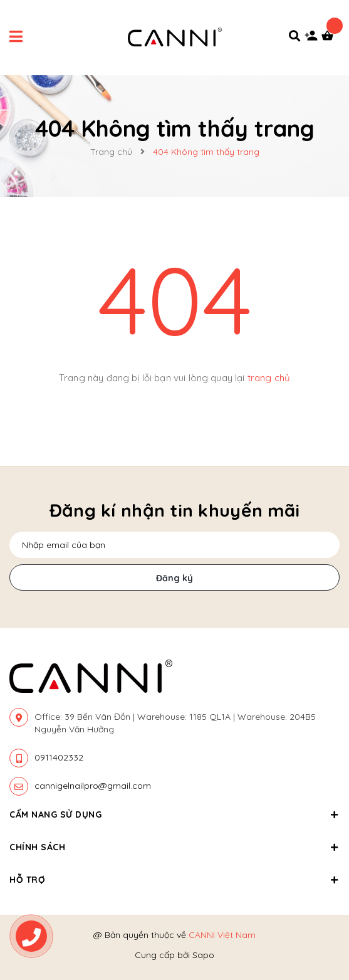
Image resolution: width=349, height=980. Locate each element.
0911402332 (59, 757)
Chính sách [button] (174, 847)
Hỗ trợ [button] (174, 880)
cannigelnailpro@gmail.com (93, 786)
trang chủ (269, 378)
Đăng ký (174, 578)
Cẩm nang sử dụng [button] (174, 814)
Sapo (203, 955)
